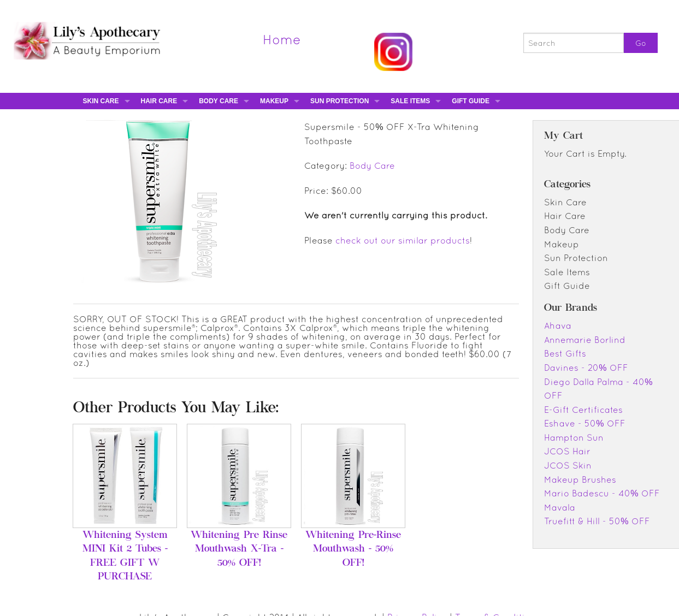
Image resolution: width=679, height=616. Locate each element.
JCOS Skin (568, 465)
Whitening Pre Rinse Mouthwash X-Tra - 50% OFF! (239, 549)
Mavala (560, 507)
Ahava (558, 325)
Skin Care (101, 101)
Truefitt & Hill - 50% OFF (597, 521)
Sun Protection (339, 101)
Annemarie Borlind (585, 340)
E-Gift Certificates (583, 410)
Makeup (274, 101)
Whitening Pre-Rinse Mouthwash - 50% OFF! (353, 549)
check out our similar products (403, 240)
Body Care (219, 101)
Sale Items (410, 101)
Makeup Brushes (580, 479)
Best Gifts (565, 353)
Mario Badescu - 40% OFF (602, 493)
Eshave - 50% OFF (584, 423)
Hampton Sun (574, 437)
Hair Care (159, 101)
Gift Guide (471, 101)
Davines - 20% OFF (586, 368)
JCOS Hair (567, 451)
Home (282, 39)
